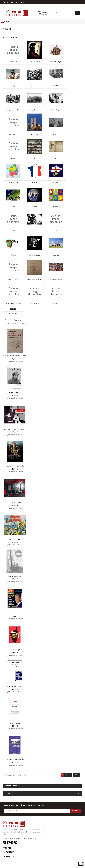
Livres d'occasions (56, 279)
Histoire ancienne (34, 62)
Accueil (6, 2)
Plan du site (24, 2)
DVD (34, 231)
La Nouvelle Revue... (15, 613)
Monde (34, 207)
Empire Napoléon (13, 86)
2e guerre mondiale (13, 110)
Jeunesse (56, 255)
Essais (34, 158)
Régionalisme (13, 182)
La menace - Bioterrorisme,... (15, 760)
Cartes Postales (13, 279)
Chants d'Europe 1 (15, 539)
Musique (13, 255)
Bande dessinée (35, 255)
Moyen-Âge (13, 62)
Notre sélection (34, 303)
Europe (13, 207)
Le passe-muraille (15, 503)
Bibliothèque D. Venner (34, 279)
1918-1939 (56, 86)
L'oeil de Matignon (15, 649)
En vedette (56, 303)
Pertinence (27, 320)
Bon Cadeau (13, 313)
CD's (13, 231)
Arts (56, 158)
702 (76, 775)
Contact (14, 2)
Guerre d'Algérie (56, 110)
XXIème (56, 134)
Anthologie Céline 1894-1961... (15, 429)
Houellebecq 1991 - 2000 (15, 392)
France (34, 182)
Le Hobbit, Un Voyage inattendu (15, 466)
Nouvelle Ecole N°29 (15, 576)
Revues (56, 231)
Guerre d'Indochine (34, 110)
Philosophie (56, 207)
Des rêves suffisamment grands (15, 356)
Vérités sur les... (15, 723)
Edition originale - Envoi (13, 303)
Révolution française (56, 62)
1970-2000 (35, 134)
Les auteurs (10, 794)
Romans (13, 158)
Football (56, 182)
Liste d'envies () (76, 5)
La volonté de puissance (15, 686)
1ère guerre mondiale (35, 86)
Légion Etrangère (13, 134)
